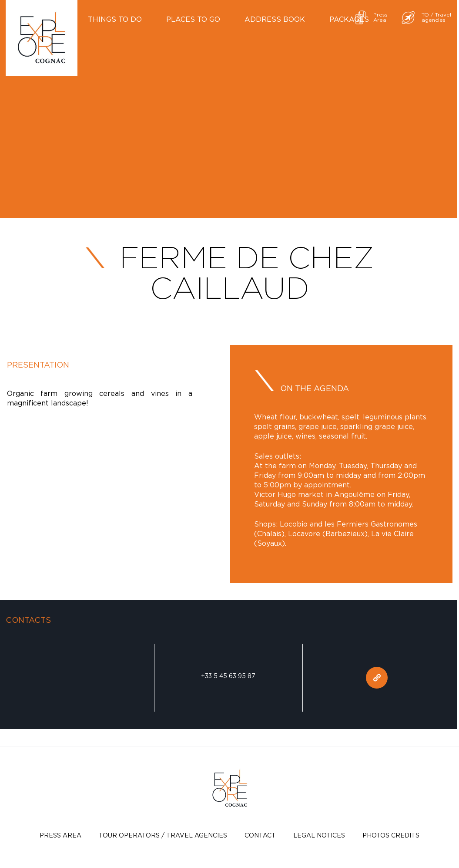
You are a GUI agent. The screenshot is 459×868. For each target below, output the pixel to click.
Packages (349, 19)
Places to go (193, 19)
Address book (275, 19)
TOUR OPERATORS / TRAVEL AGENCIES (163, 835)
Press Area (60, 835)
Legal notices (319, 835)
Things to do (115, 19)
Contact (260, 835)
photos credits (391, 835)
